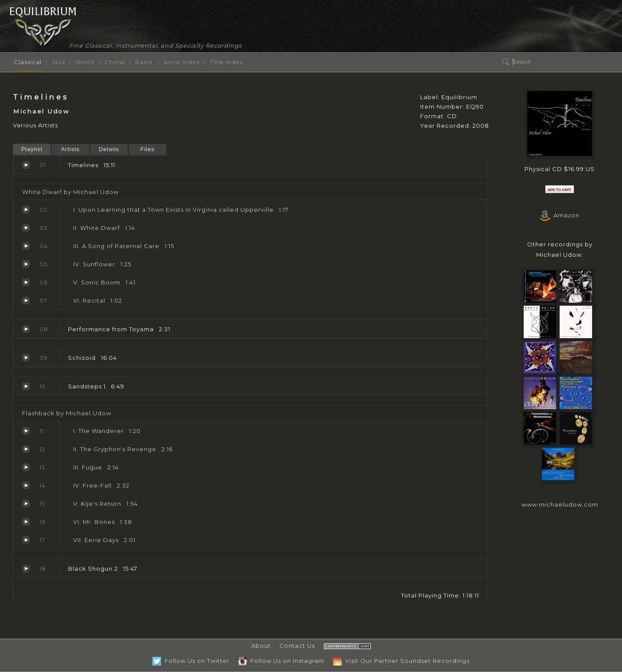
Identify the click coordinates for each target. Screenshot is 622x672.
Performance (26, 329)
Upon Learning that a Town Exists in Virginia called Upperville (26, 210)
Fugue (26, 467)
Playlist (32, 149)
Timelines (26, 165)
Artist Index (182, 62)
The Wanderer (26, 431)
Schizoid (26, 358)
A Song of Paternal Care (26, 246)
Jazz (58, 62)
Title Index (227, 62)
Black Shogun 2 (26, 569)
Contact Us (297, 646)
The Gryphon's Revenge (26, 449)
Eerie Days (26, 540)
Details (109, 149)
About (261, 646)
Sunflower (26, 264)
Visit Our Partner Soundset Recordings (401, 661)
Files (147, 149)
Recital (26, 300)
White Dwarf (26, 228)
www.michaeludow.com (560, 504)
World (85, 62)
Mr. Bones (26, 522)
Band (144, 62)
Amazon (560, 215)
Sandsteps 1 (26, 386)
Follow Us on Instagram (281, 661)
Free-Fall (26, 485)
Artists (70, 149)
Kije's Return (26, 504)
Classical (28, 62)
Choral (115, 62)
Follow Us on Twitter (191, 661)
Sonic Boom (26, 282)
